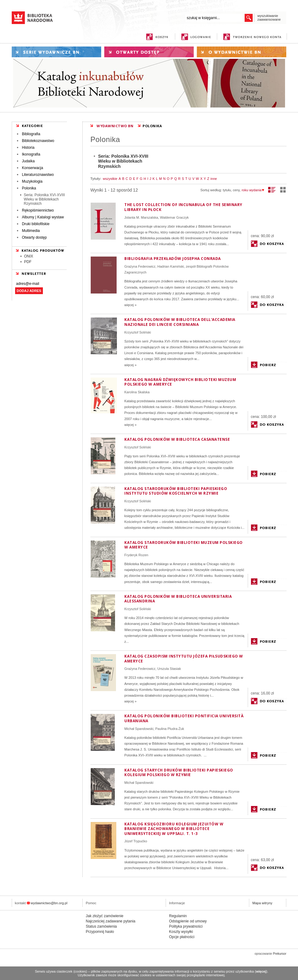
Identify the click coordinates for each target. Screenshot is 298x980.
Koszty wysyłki (181, 932)
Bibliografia (31, 134)
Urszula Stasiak (169, 669)
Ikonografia (31, 154)
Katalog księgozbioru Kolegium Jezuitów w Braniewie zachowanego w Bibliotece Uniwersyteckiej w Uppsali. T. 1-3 (174, 829)
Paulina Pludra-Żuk (170, 729)
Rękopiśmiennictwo (38, 210)
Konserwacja (33, 168)
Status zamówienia (101, 926)
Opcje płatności (182, 937)
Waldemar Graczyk (174, 217)
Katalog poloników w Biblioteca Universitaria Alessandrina (178, 599)
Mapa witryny (262, 903)
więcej (261, 971)
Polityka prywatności (186, 926)
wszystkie (110, 179)
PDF (28, 262)
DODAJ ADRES (29, 291)
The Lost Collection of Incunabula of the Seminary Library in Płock (183, 207)
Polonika (29, 188)
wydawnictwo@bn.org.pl (49, 903)
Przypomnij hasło (100, 932)
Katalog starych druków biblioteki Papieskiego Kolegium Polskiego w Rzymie (179, 773)
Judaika (28, 161)
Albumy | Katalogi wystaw (43, 217)
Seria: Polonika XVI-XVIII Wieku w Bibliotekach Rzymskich (44, 199)
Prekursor (280, 954)
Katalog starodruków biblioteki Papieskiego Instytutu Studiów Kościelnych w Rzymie (176, 491)
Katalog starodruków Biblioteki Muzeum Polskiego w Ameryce (184, 545)
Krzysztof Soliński (138, 332)
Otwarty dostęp (34, 237)
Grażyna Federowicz (140, 266)
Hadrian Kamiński (171, 266)
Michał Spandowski (139, 729)
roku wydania (253, 190)
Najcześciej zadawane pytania (111, 921)
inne (214, 179)
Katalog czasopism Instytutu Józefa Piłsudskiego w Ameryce (184, 659)
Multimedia (31, 231)
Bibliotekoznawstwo (38, 141)
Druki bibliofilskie (36, 224)
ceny (236, 190)
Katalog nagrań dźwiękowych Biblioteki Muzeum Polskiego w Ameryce (180, 382)
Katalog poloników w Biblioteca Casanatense (177, 439)
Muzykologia (32, 181)
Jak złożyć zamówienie (105, 916)
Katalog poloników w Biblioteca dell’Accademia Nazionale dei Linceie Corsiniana (180, 322)
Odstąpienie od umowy (188, 921)
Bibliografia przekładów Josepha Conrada (173, 259)
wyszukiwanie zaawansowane (269, 18)
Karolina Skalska (137, 392)
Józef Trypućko (136, 841)
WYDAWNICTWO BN (115, 126)
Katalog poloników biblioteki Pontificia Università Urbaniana (184, 718)
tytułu (227, 190)
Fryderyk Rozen (136, 555)
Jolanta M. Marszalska (141, 217)
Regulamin (178, 916)
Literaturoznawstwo (38, 175)
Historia (28, 148)
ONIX (29, 256)
